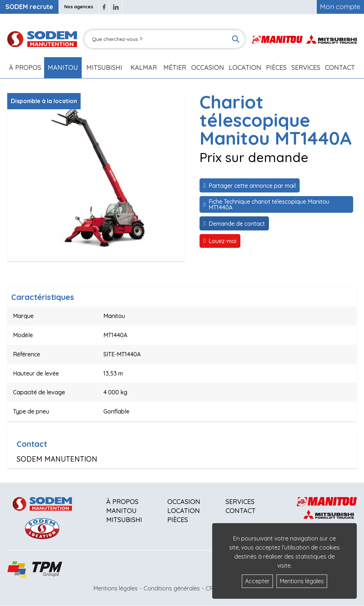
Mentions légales (116, 588)
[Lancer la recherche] (236, 39)
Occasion (208, 67)
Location (245, 67)
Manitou (63, 67)
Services (240, 502)
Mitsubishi (104, 67)
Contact (340, 67)
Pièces (178, 520)
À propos (122, 502)
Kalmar (144, 67)
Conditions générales (172, 588)
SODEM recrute (29, 7)
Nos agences (79, 7)
